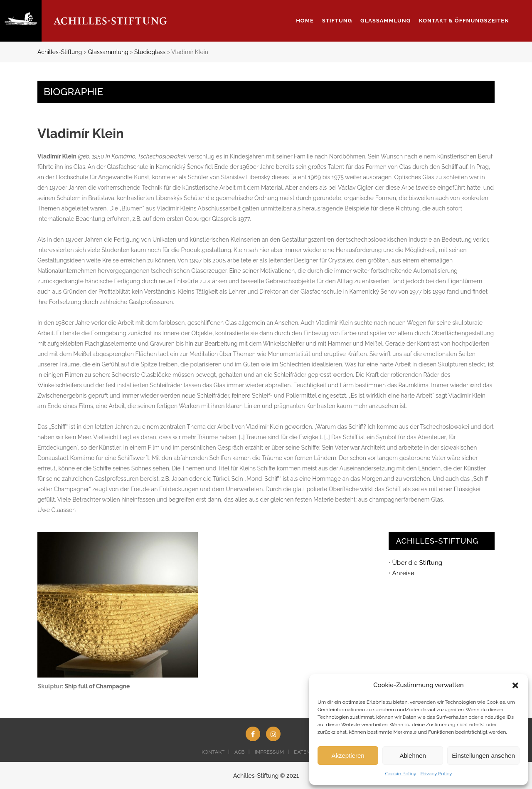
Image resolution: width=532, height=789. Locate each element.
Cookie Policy (400, 774)
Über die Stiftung (417, 563)
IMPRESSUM (269, 752)
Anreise (403, 573)
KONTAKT (213, 752)
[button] (515, 685)
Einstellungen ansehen (483, 756)
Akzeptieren (348, 756)
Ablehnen (413, 756)
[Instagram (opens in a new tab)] (273, 734)
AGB (239, 752)
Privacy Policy (436, 774)
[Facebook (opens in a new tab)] (253, 734)
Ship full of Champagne (97, 686)
